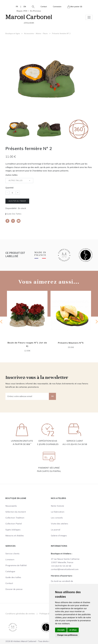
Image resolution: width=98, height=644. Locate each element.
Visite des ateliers (59, 524)
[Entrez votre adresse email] (27, 396)
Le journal (56, 530)
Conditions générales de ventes (20, 614)
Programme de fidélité (16, 565)
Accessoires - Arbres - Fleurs (36, 33)
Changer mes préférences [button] (67, 635)
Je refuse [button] (73, 630)
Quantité (9, 188)
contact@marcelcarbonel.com (65, 569)
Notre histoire (57, 506)
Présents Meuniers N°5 (71, 343)
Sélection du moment (16, 512)
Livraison (10, 559)
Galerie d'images (59, 536)
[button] (32, 7)
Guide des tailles (14, 214)
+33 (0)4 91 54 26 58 (77, 444)
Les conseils (57, 518)
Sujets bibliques (13, 530)
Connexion (57, 6)
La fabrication (58, 512)
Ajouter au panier (17, 201)
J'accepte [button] (61, 630)
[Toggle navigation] (89, 17)
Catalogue (10, 571)
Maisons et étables (15, 536)
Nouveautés (11, 506)
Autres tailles (11, 175)
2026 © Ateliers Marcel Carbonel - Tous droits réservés (31, 641)
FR (17, 6)
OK (52, 396)
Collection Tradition (15, 518)
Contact (44, 6)
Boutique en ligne (13, 33)
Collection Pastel (14, 524)
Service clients (13, 554)
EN (25, 6)
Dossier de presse (14, 589)
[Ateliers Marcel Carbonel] (29, 16)
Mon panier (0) (75, 7)
